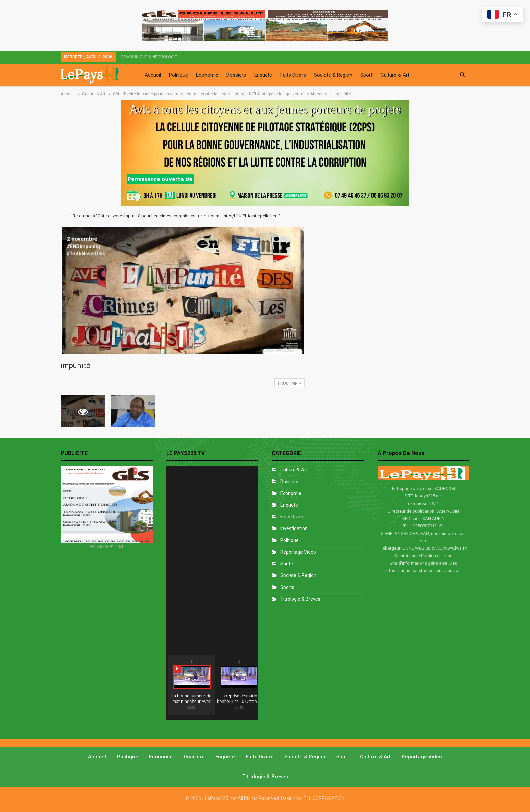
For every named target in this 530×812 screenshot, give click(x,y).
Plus (422, 75)
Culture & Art (395, 75)
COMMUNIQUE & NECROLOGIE (149, 57)
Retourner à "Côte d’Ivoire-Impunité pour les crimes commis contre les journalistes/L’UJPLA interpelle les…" (171, 216)
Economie (207, 75)
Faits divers (292, 517)
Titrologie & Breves (300, 599)
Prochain (290, 383)
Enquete (263, 75)
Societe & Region (333, 75)
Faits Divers (293, 75)
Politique (178, 75)
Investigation (294, 528)
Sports (287, 587)
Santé (287, 564)
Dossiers (236, 75)
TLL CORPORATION (324, 798)
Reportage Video (298, 552)
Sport (366, 75)
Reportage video (422, 757)
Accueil (153, 75)
